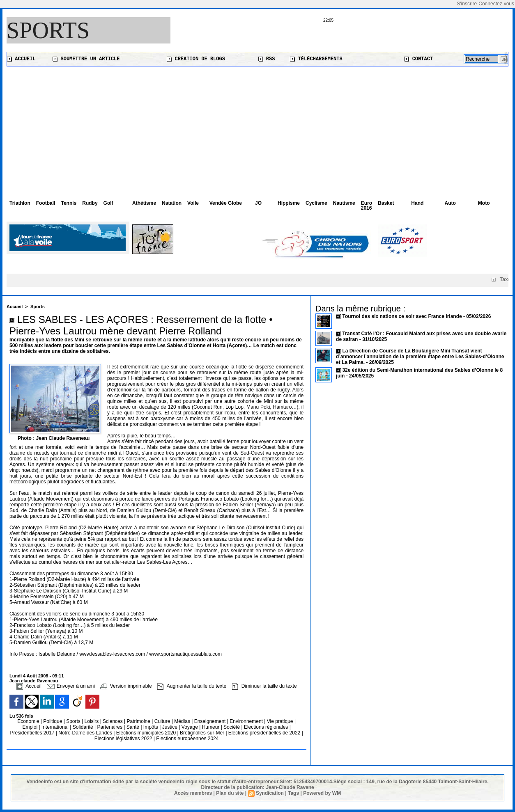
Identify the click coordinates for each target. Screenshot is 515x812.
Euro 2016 (367, 206)
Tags (293, 793)
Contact (418, 59)
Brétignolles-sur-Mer (203, 733)
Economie (29, 721)
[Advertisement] (257, 128)
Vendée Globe (226, 203)
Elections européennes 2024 (187, 739)
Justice (171, 727)
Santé (134, 727)
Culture (163, 721)
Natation (172, 203)
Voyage (190, 727)
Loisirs (92, 721)
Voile (193, 203)
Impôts (151, 727)
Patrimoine (139, 721)
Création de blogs (196, 59)
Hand (417, 203)
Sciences (113, 721)
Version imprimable (126, 686)
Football (46, 203)
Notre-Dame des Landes (86, 733)
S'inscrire (467, 4)
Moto (484, 203)
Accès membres (193, 793)
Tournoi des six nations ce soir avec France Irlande (403, 316)
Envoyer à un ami (71, 686)
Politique (53, 721)
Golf (108, 203)
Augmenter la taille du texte (192, 686)
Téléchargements (316, 59)
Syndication (270, 793)
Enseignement (211, 721)
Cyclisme (316, 203)
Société (232, 727)
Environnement (246, 721)
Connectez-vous (496, 4)
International (56, 727)
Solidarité (84, 727)
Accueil (21, 59)
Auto (450, 203)
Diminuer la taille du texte (264, 686)
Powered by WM (322, 793)
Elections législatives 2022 (123, 739)
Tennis (69, 203)
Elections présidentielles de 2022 (264, 733)
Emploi (30, 727)
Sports (48, 30)
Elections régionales (267, 727)
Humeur (212, 727)
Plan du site (230, 793)
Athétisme (144, 203)
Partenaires (111, 727)
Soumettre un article (86, 59)
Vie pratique (281, 721)
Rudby (90, 203)
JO (258, 203)
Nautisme (344, 203)
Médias (183, 721)
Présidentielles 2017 (33, 733)
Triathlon (20, 203)
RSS (267, 59)
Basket (386, 203)
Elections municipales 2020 (146, 733)
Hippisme (289, 203)
